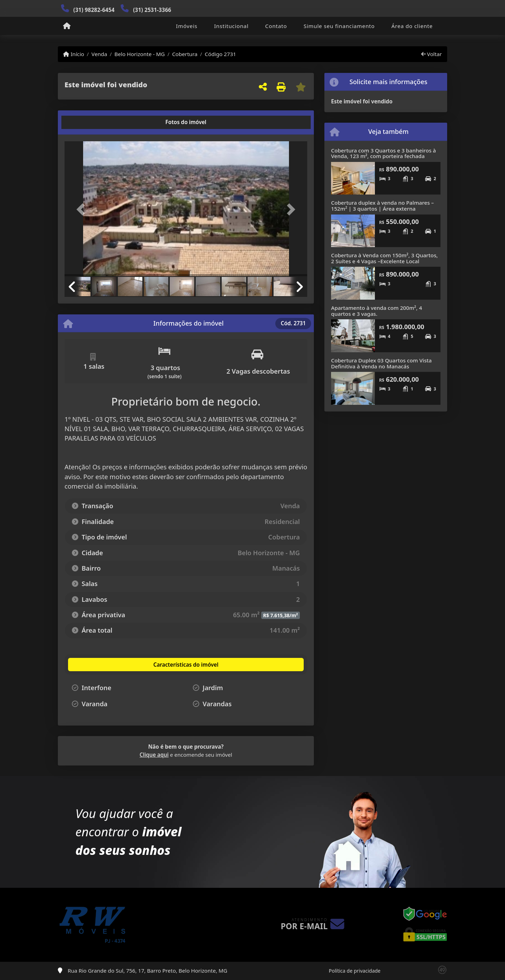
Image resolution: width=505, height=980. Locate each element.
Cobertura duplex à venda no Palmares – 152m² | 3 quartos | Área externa (382, 206)
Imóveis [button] (187, 26)
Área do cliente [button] (412, 26)
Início (74, 54)
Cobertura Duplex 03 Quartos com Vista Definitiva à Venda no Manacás (381, 363)
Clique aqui (154, 755)
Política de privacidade (355, 971)
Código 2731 (220, 54)
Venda (99, 54)
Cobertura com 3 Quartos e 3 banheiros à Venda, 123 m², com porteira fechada (383, 153)
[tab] (87, 122)
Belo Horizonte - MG (140, 54)
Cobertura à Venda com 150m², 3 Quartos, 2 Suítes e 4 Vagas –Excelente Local (384, 258)
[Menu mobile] (67, 26)
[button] (83, 209)
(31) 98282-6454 (94, 10)
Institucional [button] (231, 26)
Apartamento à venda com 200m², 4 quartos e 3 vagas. (376, 311)
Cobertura (185, 54)
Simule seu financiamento (339, 26)
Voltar (432, 54)
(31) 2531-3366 (152, 10)
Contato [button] (276, 26)
